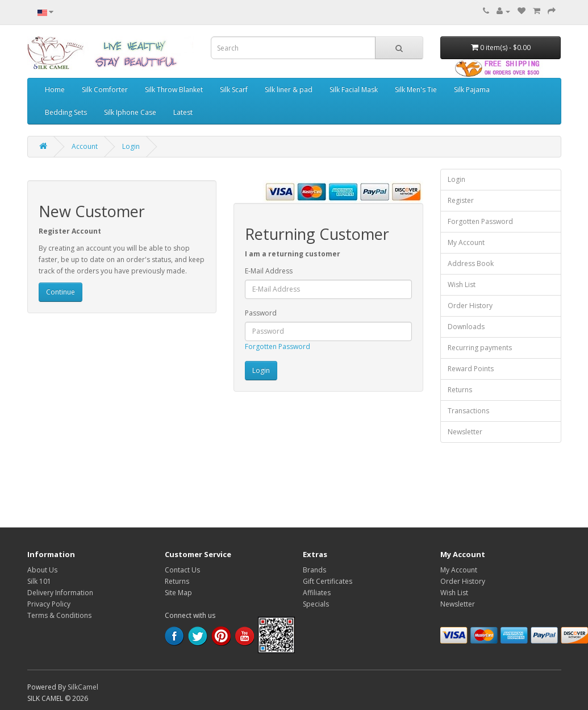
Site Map (178, 593)
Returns (460, 390)
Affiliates (317, 593)
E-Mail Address (269, 271)
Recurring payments (480, 348)
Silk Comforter (105, 90)
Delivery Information (60, 593)
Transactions (468, 411)
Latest (183, 112)
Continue (61, 292)
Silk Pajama (472, 90)
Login (131, 146)
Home (55, 90)
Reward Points (471, 369)
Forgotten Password (278, 346)
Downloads (466, 327)
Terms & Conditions (59, 615)
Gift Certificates (328, 581)
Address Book (471, 263)
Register (461, 200)
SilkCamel (83, 687)
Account (85, 146)
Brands (314, 570)
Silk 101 (39, 581)
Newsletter (465, 432)
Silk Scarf (234, 90)
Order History (470, 306)
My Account (466, 242)
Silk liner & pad (289, 90)
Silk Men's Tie (416, 90)
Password (261, 313)
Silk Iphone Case (130, 112)
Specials (316, 604)
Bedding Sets (66, 112)
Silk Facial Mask (354, 90)
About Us (42, 570)
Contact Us (182, 570)
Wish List (462, 285)
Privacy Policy (49, 604)
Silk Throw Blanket (174, 90)
